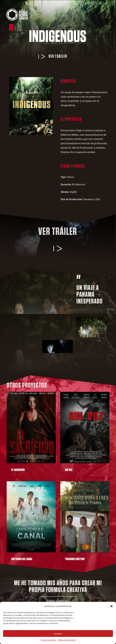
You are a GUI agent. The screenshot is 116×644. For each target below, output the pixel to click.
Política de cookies (48, 640)
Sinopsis (62, 81)
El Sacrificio (18, 470)
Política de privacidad (67, 640)
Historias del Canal (22, 559)
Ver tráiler (52, 56)
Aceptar (58, 634)
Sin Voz (69, 470)
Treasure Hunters (75, 559)
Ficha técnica (67, 166)
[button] (111, 606)
